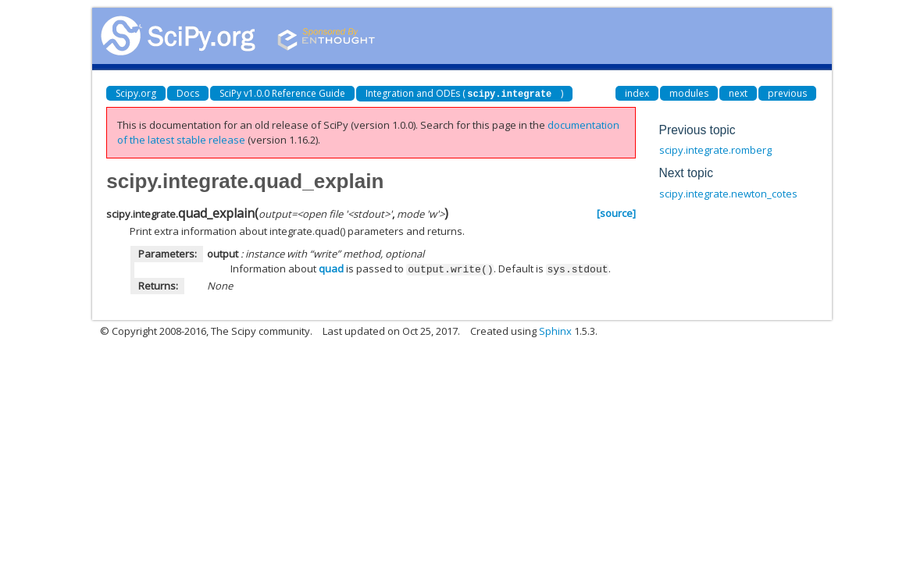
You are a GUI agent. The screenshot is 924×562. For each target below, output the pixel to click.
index (637, 93)
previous (787, 93)
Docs (188, 93)
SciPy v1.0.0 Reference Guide (282, 93)
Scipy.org (136, 93)
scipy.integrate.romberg (715, 150)
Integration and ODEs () (464, 93)
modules (689, 93)
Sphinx (555, 330)
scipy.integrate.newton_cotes (728, 194)
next (738, 93)
